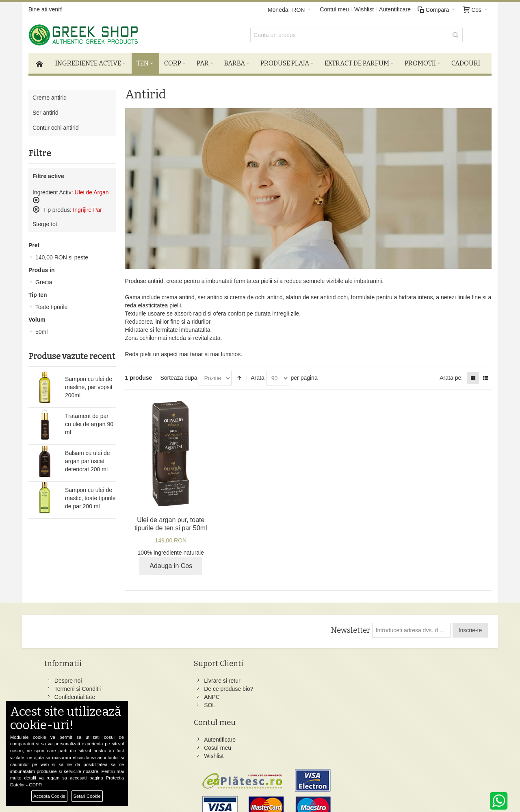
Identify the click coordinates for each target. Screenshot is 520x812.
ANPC (146, 694)
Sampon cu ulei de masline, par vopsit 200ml (89, 384)
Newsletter (349, 628)
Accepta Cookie (49, 796)
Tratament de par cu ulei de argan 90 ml (89, 421)
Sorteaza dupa (179, 375)
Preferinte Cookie (129, 788)
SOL (144, 703)
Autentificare (395, 9)
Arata (257, 375)
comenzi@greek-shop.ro (419, 743)
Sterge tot (45, 221)
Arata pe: (451, 375)
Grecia (44, 279)
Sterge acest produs (36, 197)
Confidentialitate (77, 694)
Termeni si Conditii (80, 686)
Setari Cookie (87, 796)
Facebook (313, 678)
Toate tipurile (51, 304)
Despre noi (71, 678)
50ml (41, 329)
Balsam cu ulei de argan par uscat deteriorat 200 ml (88, 458)
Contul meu (334, 9)
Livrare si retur (156, 678)
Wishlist (364, 9)
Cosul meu (233, 686)
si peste (62, 255)
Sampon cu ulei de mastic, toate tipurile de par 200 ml (90, 495)
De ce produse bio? (163, 686)
